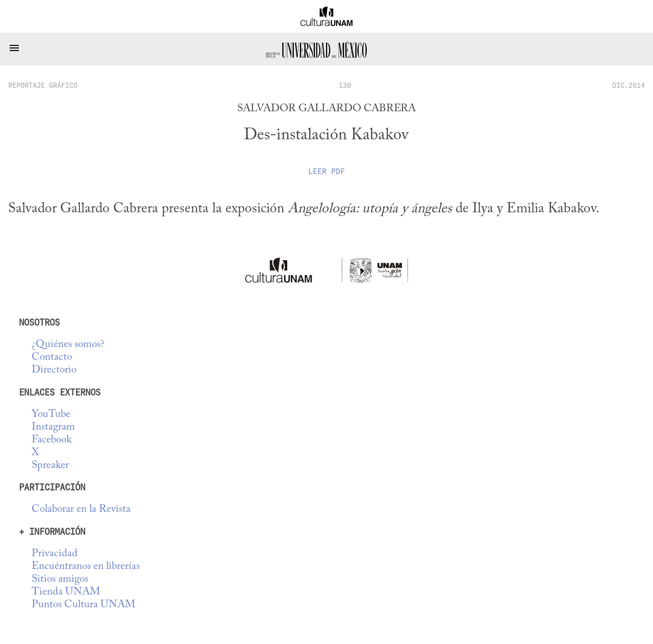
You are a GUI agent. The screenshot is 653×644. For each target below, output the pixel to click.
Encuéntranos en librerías (86, 567)
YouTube (51, 415)
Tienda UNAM (66, 592)
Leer (326, 171)
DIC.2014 (629, 85)
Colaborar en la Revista (81, 510)
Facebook (52, 440)
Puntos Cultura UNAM (83, 605)
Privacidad (55, 554)
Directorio (54, 370)
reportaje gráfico (43, 85)
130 (345, 85)
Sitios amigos (60, 579)
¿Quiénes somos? (68, 345)
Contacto (52, 357)
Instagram (53, 427)
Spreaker (50, 466)
